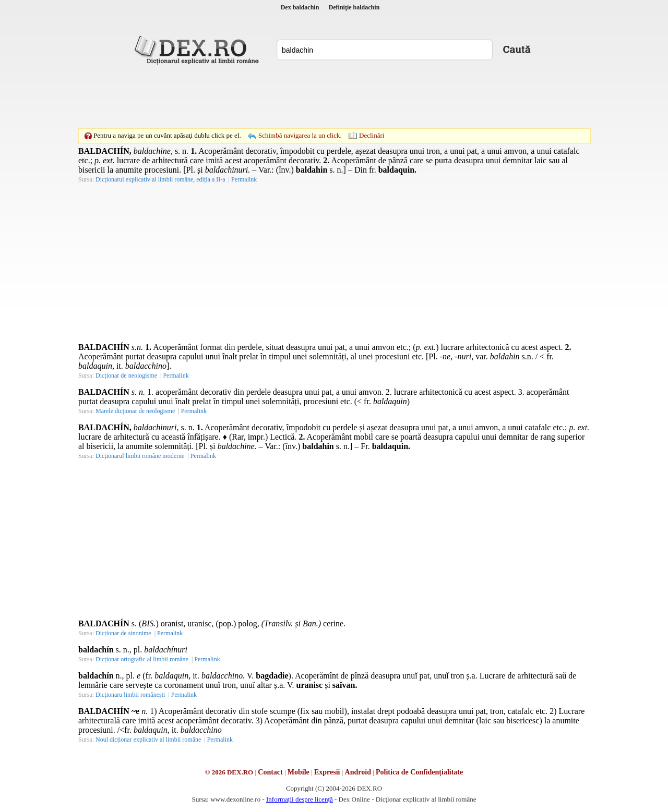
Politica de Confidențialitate (419, 772)
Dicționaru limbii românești (130, 695)
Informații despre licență (300, 799)
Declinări (372, 135)
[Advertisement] (334, 96)
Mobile (299, 772)
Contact (270, 772)
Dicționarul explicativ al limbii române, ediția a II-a (160, 179)
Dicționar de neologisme (126, 375)
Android (358, 772)
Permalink (244, 179)
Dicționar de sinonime (123, 633)
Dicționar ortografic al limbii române (142, 659)
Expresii (327, 772)
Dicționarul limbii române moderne (140, 456)
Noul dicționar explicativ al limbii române (148, 740)
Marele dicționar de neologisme (135, 411)
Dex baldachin (300, 7)
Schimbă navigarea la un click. (300, 135)
